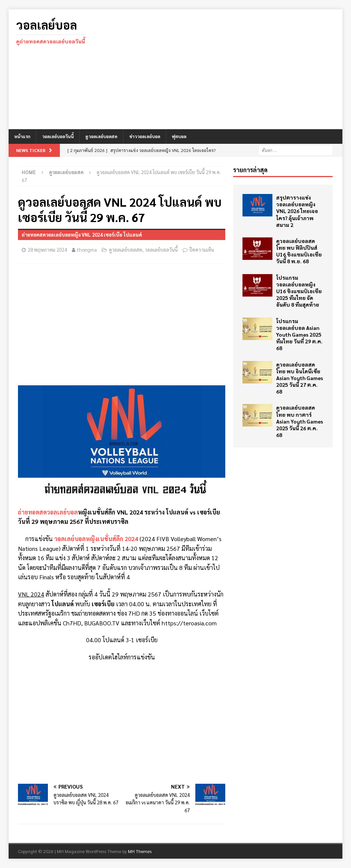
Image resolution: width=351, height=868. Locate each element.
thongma (87, 250)
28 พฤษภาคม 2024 (47, 250)
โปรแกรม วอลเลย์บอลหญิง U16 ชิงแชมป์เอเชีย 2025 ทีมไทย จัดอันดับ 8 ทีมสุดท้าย (299, 291)
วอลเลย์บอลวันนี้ (58, 136)
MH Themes (140, 851)
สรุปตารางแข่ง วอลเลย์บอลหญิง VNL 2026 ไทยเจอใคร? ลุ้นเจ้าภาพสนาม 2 (297, 211)
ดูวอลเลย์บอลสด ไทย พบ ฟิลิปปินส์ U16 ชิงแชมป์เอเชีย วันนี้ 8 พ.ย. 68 (299, 251)
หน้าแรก (22, 136)
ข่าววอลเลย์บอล (145, 136)
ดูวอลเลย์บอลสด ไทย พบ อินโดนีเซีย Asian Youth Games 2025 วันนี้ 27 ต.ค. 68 (300, 378)
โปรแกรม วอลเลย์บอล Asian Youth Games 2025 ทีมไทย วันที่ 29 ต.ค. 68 (299, 335)
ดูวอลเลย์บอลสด (101, 136)
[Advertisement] (229, 69)
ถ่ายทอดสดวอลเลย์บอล (48, 512)
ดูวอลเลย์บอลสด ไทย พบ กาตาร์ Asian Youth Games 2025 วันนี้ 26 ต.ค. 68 (300, 421)
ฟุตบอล (179, 136)
